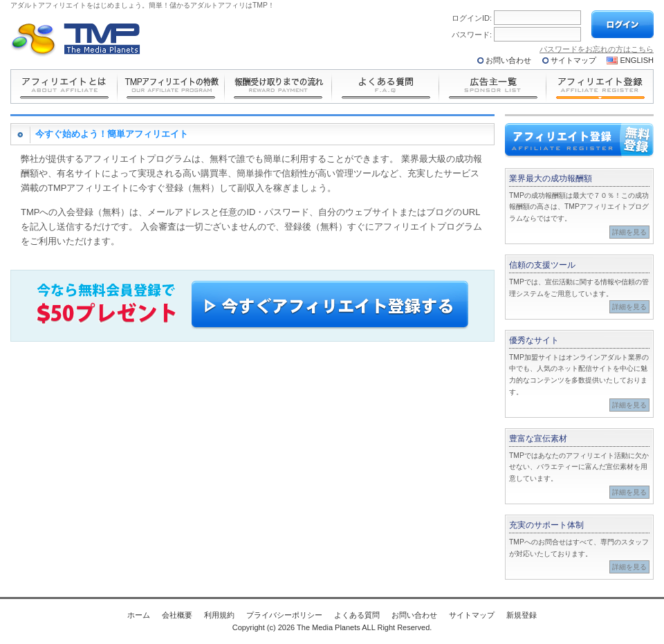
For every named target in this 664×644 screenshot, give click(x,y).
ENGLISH (637, 60)
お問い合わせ (508, 60)
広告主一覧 (493, 86)
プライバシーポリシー (284, 615)
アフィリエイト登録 (600, 86)
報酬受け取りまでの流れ (278, 86)
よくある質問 (386, 86)
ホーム (139, 615)
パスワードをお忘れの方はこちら (597, 49)
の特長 (171, 86)
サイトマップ (573, 60)
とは (64, 86)
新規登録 (522, 615)
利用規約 (219, 615)
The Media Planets (76, 39)
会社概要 (177, 615)
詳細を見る (629, 232)
